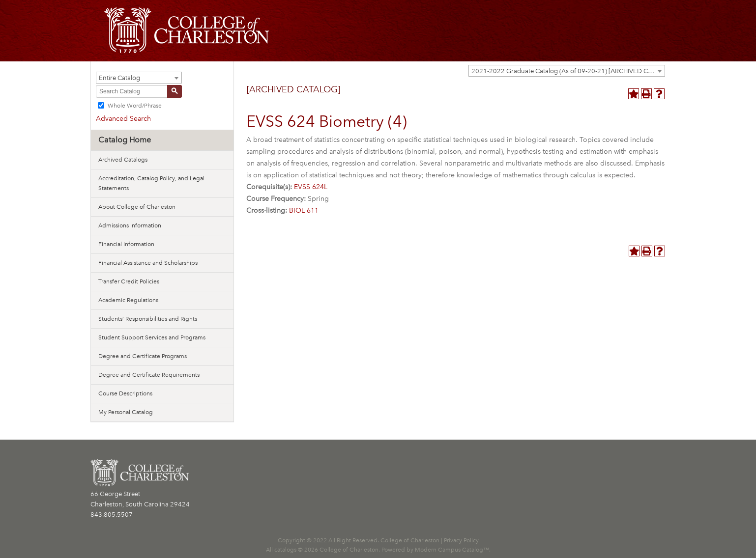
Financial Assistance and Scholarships (148, 263)
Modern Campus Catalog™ (452, 550)
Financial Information (126, 244)
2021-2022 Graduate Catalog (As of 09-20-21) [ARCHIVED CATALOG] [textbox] (568, 71)
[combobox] (567, 71)
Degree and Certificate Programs (143, 356)
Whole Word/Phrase (135, 106)
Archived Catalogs (123, 160)
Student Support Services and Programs (152, 337)
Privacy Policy (461, 540)
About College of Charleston (137, 207)
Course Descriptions (125, 393)
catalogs (285, 550)
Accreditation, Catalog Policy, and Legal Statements (151, 183)
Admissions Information (130, 225)
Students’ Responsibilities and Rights (148, 319)
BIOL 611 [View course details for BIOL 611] (304, 210)
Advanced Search (123, 119)
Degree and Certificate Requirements (149, 375)
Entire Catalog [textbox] (119, 78)
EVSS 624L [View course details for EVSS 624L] (311, 187)
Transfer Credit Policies (129, 281)
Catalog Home (125, 140)
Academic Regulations (128, 300)
